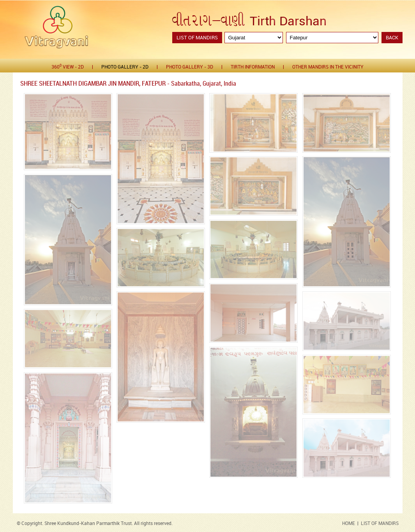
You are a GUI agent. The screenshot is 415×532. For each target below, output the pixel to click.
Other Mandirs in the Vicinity (328, 67)
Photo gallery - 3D (190, 67)
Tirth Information (253, 67)
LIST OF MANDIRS (380, 524)
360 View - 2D (68, 67)
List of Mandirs (197, 38)
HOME (349, 524)
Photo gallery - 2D (125, 67)
